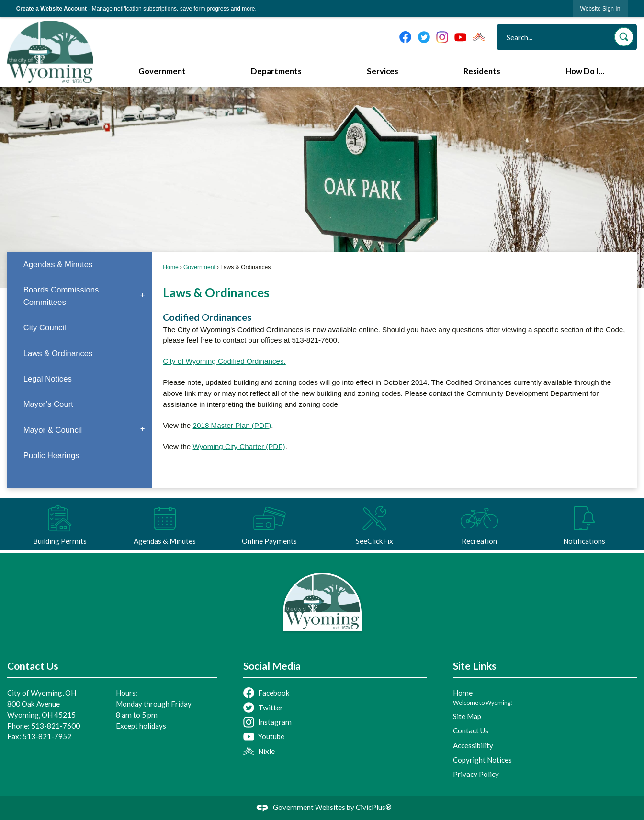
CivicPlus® (374, 807)
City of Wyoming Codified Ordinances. (224, 361)
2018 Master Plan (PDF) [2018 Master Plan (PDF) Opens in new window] (232, 425)
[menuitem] (79, 264)
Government (199, 267)
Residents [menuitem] (482, 71)
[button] (624, 37)
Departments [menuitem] (276, 71)
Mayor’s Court (48, 404)
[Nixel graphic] (479, 37)
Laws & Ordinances (58, 354)
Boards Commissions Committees (61, 296)
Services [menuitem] (383, 71)
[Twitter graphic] (424, 37)
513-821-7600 (56, 726)
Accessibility (473, 745)
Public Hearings (51, 455)
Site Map (467, 716)
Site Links (475, 666)
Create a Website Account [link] (51, 9)
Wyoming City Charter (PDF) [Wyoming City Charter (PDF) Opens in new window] (239, 446)
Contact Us (471, 730)
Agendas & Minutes (58, 264)
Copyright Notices (482, 760)
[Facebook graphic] (405, 37)
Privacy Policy (476, 774)
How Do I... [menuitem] (585, 71)
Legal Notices (48, 379)
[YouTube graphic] (460, 37)
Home (170, 267)
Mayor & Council (53, 430)
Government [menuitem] (162, 71)
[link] (600, 8)
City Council (45, 328)
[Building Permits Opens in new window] (60, 524)
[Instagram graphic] (442, 37)
